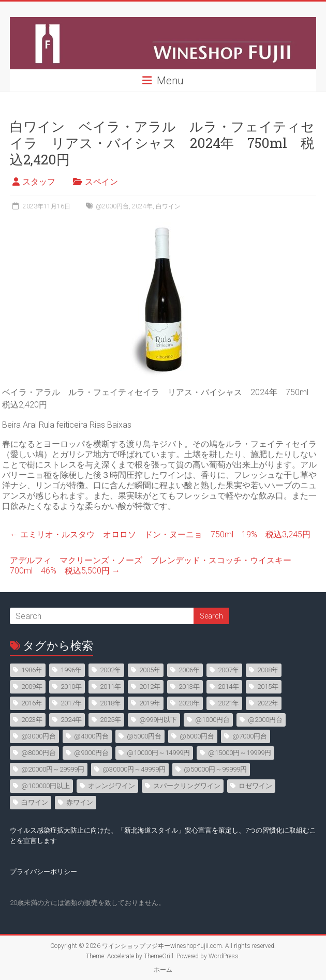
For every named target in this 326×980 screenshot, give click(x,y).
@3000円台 (39, 736)
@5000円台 (144, 736)
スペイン (101, 182)
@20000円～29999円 (53, 769)
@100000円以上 (46, 786)
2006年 (189, 670)
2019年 (150, 703)
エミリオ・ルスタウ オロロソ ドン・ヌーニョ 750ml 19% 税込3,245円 (160, 534)
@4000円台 (91, 736)
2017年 (71, 703)
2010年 (71, 687)
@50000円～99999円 (215, 769)
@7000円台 (250, 736)
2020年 (189, 703)
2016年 (32, 703)
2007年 (228, 670)
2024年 (142, 206)
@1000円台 (212, 720)
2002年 (110, 670)
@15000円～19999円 (240, 753)
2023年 (32, 720)
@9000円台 (91, 753)
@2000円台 (112, 206)
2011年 (110, 687)
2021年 (228, 703)
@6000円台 (197, 736)
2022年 (268, 703)
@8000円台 (39, 753)
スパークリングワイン (187, 786)
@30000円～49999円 (134, 769)
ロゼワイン (255, 786)
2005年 (150, 670)
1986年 (32, 670)
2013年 (189, 687)
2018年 (110, 703)
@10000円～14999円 (158, 753)
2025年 (110, 720)
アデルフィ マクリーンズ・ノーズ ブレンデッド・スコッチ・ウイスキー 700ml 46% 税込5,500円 (155, 566)
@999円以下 (158, 720)
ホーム (163, 970)
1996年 (71, 670)
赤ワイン (80, 802)
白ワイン (168, 206)
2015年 (268, 687)
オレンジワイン (112, 786)
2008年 (268, 670)
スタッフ (39, 182)
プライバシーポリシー (43, 872)
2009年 (32, 687)
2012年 (150, 687)
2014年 (228, 687)
